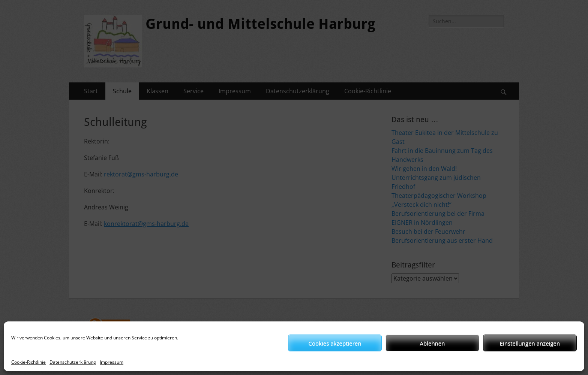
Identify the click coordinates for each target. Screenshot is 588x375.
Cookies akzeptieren (335, 343)
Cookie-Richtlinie (28, 362)
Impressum (112, 362)
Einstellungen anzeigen (530, 343)
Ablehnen (433, 343)
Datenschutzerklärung (73, 362)
